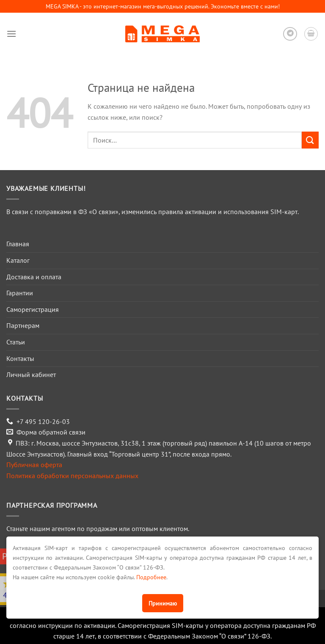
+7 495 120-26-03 (43, 421)
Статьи (16, 342)
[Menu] (11, 34)
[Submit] (310, 140)
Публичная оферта (34, 465)
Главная (18, 244)
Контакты (20, 358)
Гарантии (20, 293)
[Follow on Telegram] (290, 34)
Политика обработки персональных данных (72, 476)
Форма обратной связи (51, 432)
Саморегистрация (33, 309)
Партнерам (23, 325)
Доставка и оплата (34, 277)
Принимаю (163, 603)
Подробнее (151, 577)
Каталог (18, 260)
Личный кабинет (31, 374)
